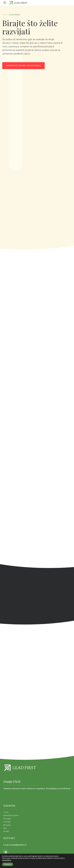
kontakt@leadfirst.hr (18, 845)
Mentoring (7, 825)
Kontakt (6, 831)
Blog (5, 828)
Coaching (7, 822)
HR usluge (7, 819)
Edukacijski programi (11, 815)
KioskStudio (27, 863)
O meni (6, 812)
